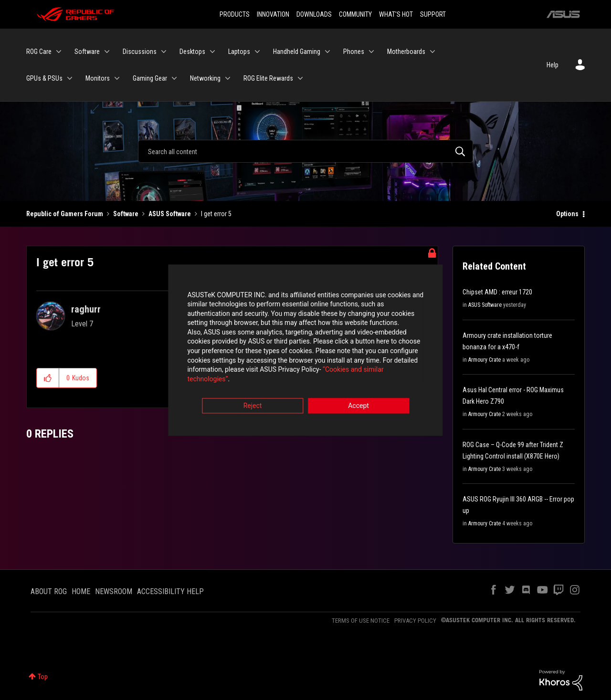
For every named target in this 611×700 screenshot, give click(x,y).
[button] (48, 378)
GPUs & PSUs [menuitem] (44, 78)
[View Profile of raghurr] (86, 309)
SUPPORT (433, 14)
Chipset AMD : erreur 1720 (497, 292)
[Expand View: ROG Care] (59, 52)
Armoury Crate (485, 360)
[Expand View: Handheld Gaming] (327, 52)
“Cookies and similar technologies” (243, 376)
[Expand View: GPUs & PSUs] (70, 78)
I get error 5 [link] (216, 214)
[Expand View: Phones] (371, 52)
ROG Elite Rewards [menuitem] (268, 78)
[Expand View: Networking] (228, 78)
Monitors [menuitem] (98, 78)
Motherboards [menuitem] (406, 52)
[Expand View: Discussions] (164, 52)
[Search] (305, 151)
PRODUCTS (235, 14)
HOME (81, 591)
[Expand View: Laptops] (257, 52)
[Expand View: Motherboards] (432, 52)
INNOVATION (273, 14)
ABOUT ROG (49, 591)
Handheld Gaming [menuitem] (297, 52)
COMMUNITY (355, 14)
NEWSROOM (114, 591)
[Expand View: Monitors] (117, 78)
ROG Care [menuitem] (39, 52)
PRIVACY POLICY (415, 621)
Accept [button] (358, 403)
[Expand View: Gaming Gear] (174, 78)
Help (553, 65)
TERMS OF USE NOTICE (361, 621)
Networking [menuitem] (205, 78)
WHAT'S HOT (396, 14)
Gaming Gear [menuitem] (150, 78)
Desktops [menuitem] (192, 52)
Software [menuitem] (87, 52)
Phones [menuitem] (354, 52)
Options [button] (567, 214)
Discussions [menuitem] (140, 52)
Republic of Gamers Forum (65, 214)
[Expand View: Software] (107, 52)
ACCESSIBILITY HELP (170, 591)
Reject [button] (253, 403)
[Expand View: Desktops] (212, 52)
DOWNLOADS (314, 14)
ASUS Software (170, 214)
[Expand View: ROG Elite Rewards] (300, 78)
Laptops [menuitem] (239, 52)
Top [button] (43, 677)
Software (126, 214)
